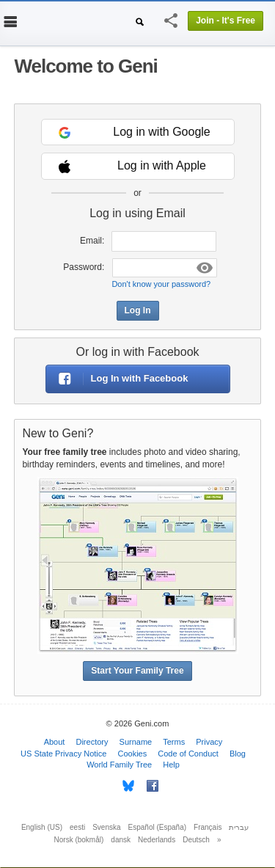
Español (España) (158, 827)
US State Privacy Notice (63, 754)
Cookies (132, 754)
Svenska (106, 827)
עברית (239, 827)
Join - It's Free (225, 21)
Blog (238, 754)
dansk (121, 840)
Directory (92, 742)
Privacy (209, 742)
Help (171, 765)
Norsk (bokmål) (79, 840)
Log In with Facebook (117, 379)
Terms (174, 742)
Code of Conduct (188, 754)
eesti (77, 827)
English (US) (42, 827)
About (55, 742)
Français (208, 827)
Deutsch (196, 840)
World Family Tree (119, 765)
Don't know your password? (161, 284)
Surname (136, 742)
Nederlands (157, 840)
